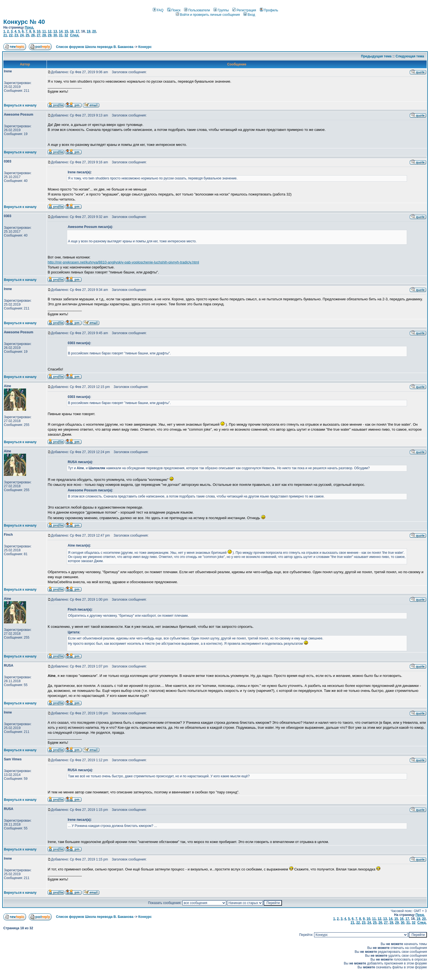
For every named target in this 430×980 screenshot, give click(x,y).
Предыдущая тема (376, 56)
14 (61, 31)
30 (55, 35)
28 (44, 35)
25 (27, 35)
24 (22, 35)
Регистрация (244, 10)
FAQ (158, 10)
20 (94, 31)
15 (66, 31)
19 (89, 31)
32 (66, 35)
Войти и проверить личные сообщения (208, 15)
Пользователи (197, 10)
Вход (249, 15)
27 (38, 35)
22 (11, 35)
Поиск (174, 10)
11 (44, 31)
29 (49, 35)
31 (61, 35)
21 (5, 35)
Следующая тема (410, 56)
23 (16, 35)
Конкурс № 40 (24, 22)
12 (49, 31)
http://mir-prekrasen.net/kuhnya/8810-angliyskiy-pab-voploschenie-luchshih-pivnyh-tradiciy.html (123, 262)
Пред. (29, 27)
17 (77, 31)
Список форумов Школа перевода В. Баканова (95, 47)
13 (55, 31)
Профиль (269, 10)
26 (33, 35)
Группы (221, 10)
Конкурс (145, 47)
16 (72, 31)
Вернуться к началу (20, 105)
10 (38, 31)
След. (75, 35)
